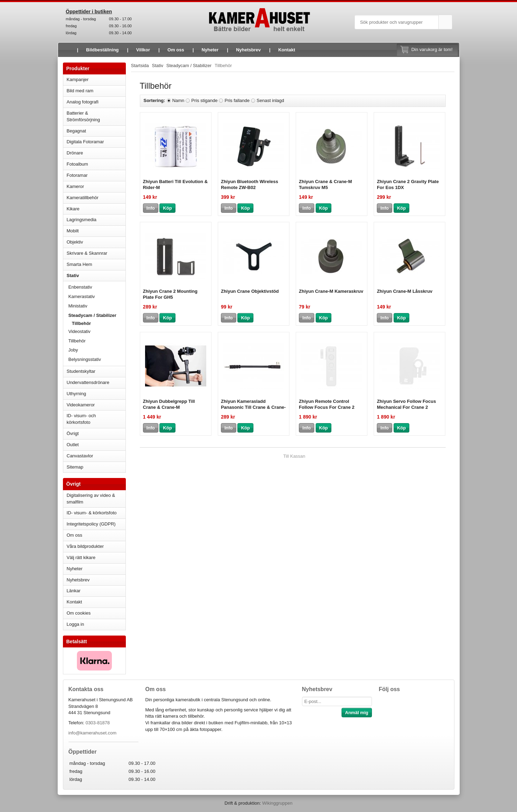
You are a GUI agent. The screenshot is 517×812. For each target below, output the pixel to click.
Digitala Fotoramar (85, 142)
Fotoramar (96, 175)
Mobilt (96, 231)
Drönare (96, 153)
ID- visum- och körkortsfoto (81, 419)
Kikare (96, 209)
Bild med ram (96, 91)
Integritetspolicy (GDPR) (91, 524)
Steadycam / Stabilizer (97, 315)
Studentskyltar (81, 371)
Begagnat (96, 131)
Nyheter (210, 50)
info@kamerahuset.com (92, 733)
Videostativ (97, 331)
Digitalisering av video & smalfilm (91, 499)
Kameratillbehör (96, 198)
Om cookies (79, 613)
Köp (167, 208)
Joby (73, 350)
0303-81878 (98, 723)
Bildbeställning (102, 50)
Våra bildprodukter (85, 546)
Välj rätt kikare (81, 557)
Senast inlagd (270, 100)
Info (151, 208)
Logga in (76, 624)
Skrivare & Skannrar (96, 253)
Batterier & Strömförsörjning (96, 116)
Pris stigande (204, 100)
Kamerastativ (97, 296)
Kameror (96, 186)
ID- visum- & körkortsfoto (92, 513)
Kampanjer (78, 79)
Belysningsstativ (85, 359)
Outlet (73, 445)
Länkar (74, 591)
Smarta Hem (80, 264)
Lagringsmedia (96, 220)
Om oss (176, 50)
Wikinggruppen (277, 803)
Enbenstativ (97, 287)
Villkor (143, 50)
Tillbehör (82, 323)
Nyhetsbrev (248, 50)
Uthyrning (77, 394)
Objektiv (96, 242)
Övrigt (73, 433)
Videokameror (96, 405)
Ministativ (97, 306)
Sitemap (75, 467)
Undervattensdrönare (96, 382)
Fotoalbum (96, 164)
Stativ (96, 275)
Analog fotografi (96, 102)
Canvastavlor (80, 456)
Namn (178, 100)
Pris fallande (237, 100)
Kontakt (287, 50)
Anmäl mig (357, 713)
